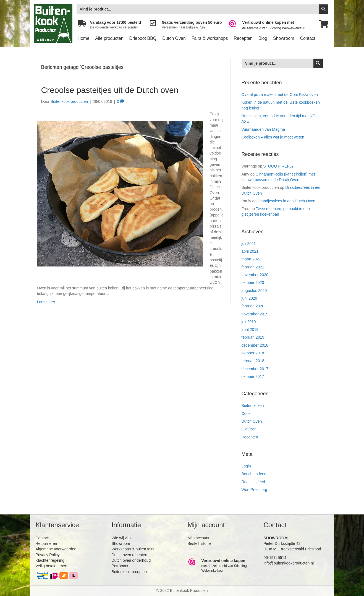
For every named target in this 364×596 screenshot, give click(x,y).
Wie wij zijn (121, 538)
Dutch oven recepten (129, 555)
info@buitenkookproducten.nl (289, 563)
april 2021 (250, 251)
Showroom (284, 38)
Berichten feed (254, 474)
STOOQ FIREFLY (278, 166)
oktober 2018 (253, 353)
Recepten (243, 38)
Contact (307, 38)
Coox (246, 414)
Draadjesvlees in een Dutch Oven (286, 201)
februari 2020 (253, 306)
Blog (263, 38)
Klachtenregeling (50, 560)
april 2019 (250, 330)
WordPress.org (254, 490)
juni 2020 (249, 298)
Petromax (120, 566)
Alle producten (109, 38)
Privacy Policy (48, 555)
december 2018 (255, 345)
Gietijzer (249, 429)
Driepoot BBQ (143, 38)
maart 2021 (251, 259)
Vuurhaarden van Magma (263, 129)
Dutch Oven (174, 38)
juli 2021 (249, 244)
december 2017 (255, 369)
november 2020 (255, 275)
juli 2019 (249, 322)
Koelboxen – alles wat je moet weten (273, 137)
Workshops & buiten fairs (133, 549)
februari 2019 (253, 337)
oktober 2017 (253, 377)
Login (246, 466)
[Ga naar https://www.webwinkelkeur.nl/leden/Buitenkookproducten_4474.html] (270, 25)
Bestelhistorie (199, 543)
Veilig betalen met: (51, 566)
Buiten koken (253, 406)
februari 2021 (253, 267)
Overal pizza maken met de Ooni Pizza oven (280, 95)
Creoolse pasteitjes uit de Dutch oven (110, 90)
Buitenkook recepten (129, 572)
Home (84, 38)
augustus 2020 (254, 291)
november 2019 (255, 314)
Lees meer (46, 302)
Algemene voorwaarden (56, 549)
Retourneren (46, 543)
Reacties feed (253, 482)
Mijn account (199, 538)
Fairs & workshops (210, 38)
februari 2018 (253, 361)
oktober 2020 (253, 283)
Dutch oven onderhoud (131, 560)
